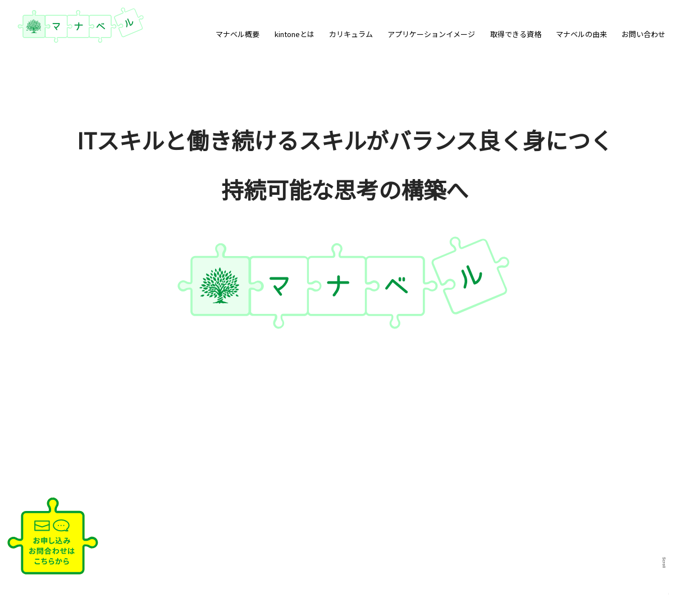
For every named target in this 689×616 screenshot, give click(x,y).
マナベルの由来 (581, 34)
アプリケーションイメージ (431, 34)
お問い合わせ (644, 34)
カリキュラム (351, 34)
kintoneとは (295, 34)
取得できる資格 (516, 34)
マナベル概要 (238, 34)
